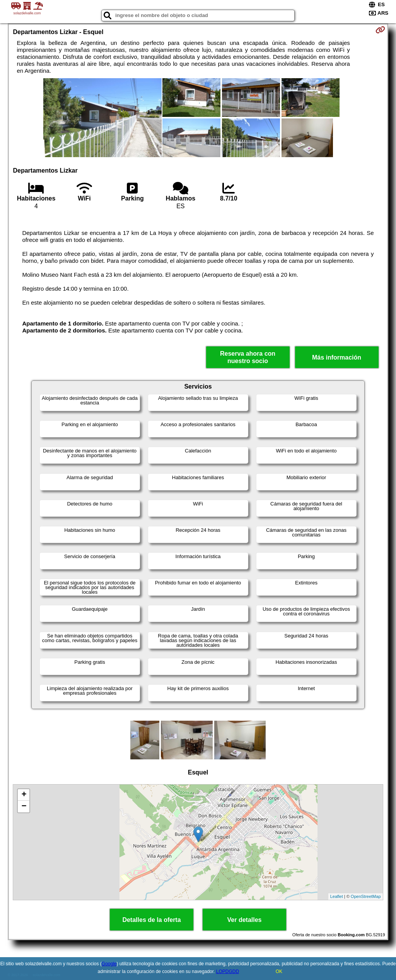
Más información (337, 357)
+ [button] (24, 795)
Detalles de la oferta (151, 920)
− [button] (24, 807)
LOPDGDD (228, 971)
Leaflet (337, 896)
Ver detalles (245, 920)
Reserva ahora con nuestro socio (248, 357)
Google (109, 964)
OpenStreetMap (366, 896)
